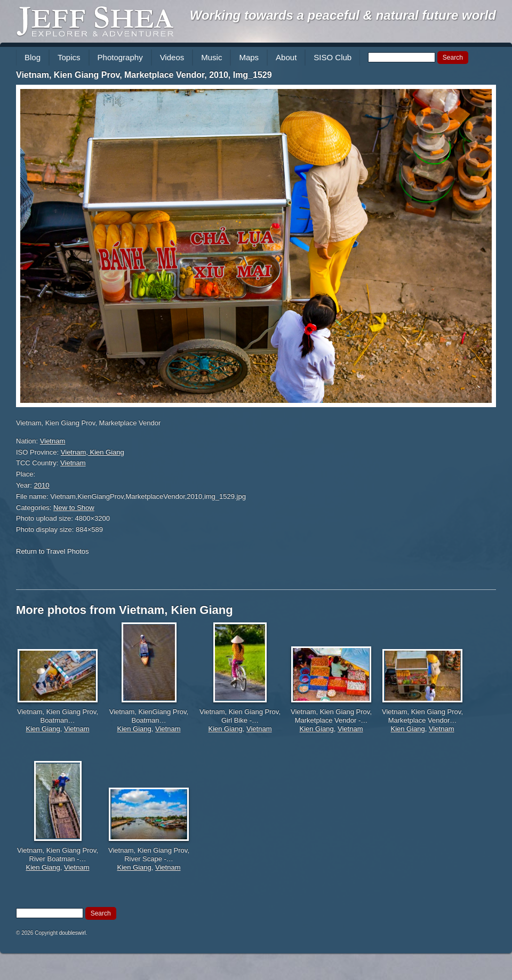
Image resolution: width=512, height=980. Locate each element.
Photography (120, 57)
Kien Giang (43, 729)
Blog (33, 57)
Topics (69, 57)
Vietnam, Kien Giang (93, 452)
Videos (172, 57)
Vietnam (53, 441)
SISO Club (333, 57)
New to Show (74, 508)
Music (211, 57)
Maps (249, 57)
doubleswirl (73, 933)
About (286, 57)
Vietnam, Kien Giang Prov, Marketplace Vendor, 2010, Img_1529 (144, 75)
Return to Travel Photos (53, 551)
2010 (42, 485)
